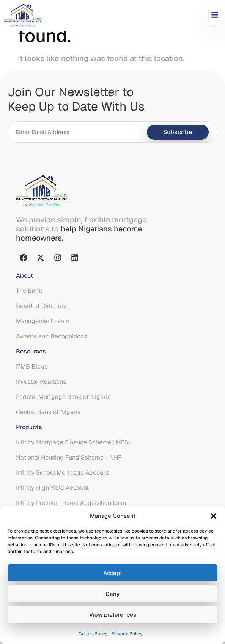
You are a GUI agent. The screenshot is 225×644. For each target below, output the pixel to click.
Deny (112, 594)
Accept (113, 573)
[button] (214, 516)
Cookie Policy (93, 634)
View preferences (113, 615)
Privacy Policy (127, 634)
